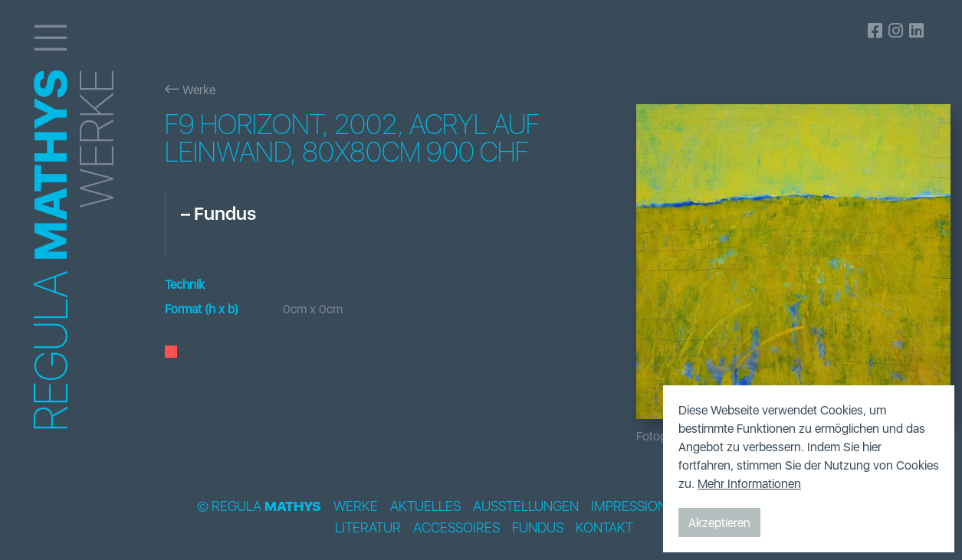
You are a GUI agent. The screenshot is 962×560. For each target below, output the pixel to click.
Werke (190, 90)
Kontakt (604, 528)
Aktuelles (425, 506)
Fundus (538, 528)
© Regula (259, 506)
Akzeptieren (719, 522)
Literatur (368, 528)
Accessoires (456, 528)
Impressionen (637, 506)
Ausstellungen (526, 506)
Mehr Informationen (749, 483)
